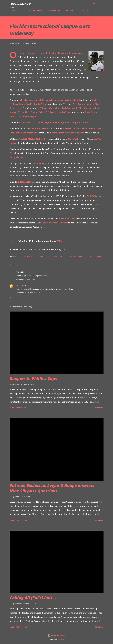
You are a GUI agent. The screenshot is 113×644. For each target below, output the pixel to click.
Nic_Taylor (61, 639)
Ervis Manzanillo (70, 108)
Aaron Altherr (28, 139)
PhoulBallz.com (20, 4)
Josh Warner (16, 116)
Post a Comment (16, 298)
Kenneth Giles (93, 104)
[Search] (93, 4)
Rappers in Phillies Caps (33, 379)
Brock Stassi (58, 133)
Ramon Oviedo (38, 112)
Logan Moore (41, 122)
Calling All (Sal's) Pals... (33, 598)
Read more (99, 408)
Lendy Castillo (26, 104)
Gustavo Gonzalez (72, 129)
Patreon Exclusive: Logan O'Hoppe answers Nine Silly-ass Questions (52, 488)
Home (12, 11)
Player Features (53, 11)
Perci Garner (79, 104)
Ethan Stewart (92, 112)
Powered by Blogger (57, 635)
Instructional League (49, 256)
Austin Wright (29, 116)
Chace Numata (55, 122)
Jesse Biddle (38, 100)
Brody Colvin (40, 104)
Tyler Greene (88, 129)
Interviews (68, 11)
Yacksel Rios (65, 112)
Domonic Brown (69, 219)
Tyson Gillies (74, 139)
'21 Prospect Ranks (35, 11)
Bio (21, 11)
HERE (59, 241)
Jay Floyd (19, 285)
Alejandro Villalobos (74, 133)
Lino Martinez (86, 108)
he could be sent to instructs (54, 223)
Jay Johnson (42, 108)
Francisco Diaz (26, 122)
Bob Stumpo (84, 122)
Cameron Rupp (70, 122)
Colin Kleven (55, 108)
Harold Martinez (29, 133)
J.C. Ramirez (52, 112)
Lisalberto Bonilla (72, 100)
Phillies (88, 256)
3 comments (21, 408)
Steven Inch (15, 108)
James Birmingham (54, 100)
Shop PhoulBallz (83, 11)
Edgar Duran (24, 182)
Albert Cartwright (39, 129)
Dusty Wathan (16, 157)
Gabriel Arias (25, 100)
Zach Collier (42, 139)
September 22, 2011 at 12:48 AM (28, 292)
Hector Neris (24, 112)
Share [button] (99, 256)
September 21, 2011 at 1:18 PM (27, 279)
